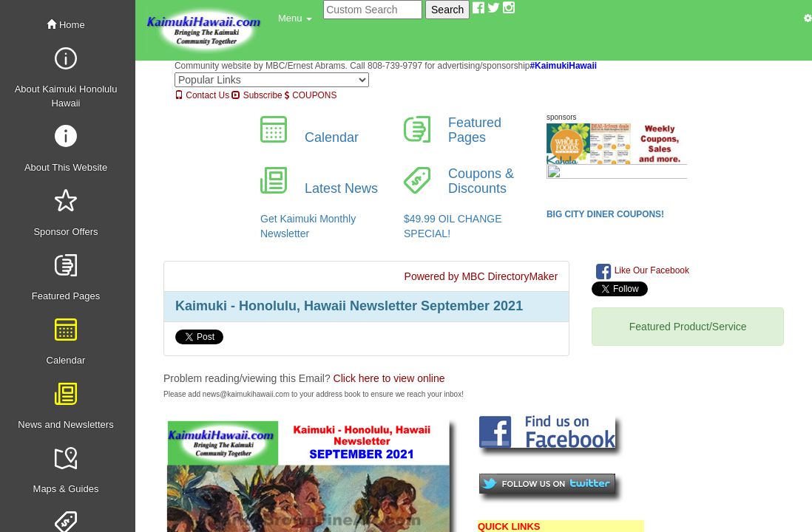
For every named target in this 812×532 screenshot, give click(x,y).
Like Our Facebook (643, 271)
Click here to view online (389, 378)
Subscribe (257, 95)
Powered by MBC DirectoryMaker (481, 276)
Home (65, 25)
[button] (295, 18)
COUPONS (311, 95)
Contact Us (202, 95)
